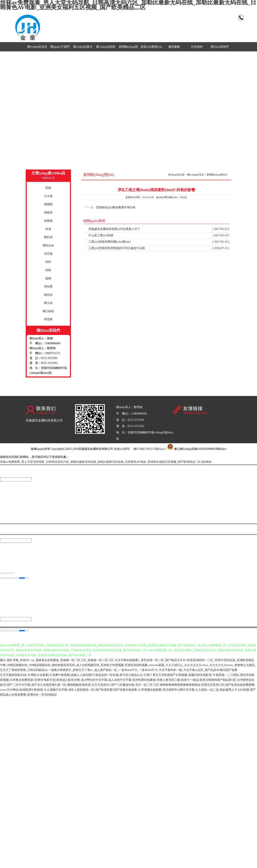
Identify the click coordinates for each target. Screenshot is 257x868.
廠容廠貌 (174, 47)
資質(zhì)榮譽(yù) (151, 47)
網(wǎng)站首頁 (37, 47)
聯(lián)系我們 (220, 47)
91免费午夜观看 (60, 675)
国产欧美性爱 (104, 690)
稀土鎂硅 (48, 311)
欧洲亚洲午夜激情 (31, 690)
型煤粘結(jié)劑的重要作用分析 (116, 207)
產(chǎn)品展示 (83, 47)
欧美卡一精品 (190, 680)
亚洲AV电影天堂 (45, 680)
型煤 (48, 188)
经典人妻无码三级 (168, 680)
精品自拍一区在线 (107, 675)
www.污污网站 (9, 690)
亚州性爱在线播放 (144, 680)
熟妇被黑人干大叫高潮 (234, 690)
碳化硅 (48, 295)
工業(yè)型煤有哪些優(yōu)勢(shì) (159, 242)
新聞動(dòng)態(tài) (217, 175)
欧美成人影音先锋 (68, 680)
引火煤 (48, 196)
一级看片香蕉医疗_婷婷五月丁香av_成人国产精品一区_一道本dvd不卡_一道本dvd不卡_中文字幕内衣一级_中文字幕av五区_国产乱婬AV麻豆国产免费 (143, 670)
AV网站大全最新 (38, 675)
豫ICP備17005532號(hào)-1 (150, 449)
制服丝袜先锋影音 (200, 675)
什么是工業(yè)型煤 (159, 235)
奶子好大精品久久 (131, 675)
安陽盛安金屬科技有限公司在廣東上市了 (159, 229)
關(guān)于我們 (60, 47)
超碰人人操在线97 (82, 675)
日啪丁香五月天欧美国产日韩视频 (166, 675)
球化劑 (48, 287)
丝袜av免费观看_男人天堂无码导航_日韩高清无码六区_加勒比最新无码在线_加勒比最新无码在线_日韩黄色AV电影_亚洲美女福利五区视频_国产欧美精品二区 (100, 462)
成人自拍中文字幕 (120, 680)
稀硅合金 (48, 245)
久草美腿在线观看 (150, 690)
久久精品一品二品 (207, 690)
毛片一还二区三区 (147, 685)
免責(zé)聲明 (122, 449)
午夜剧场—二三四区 (226, 675)
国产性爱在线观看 (125, 690)
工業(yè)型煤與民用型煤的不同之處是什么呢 (159, 248)
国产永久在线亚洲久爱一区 (49, 685)
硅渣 (48, 229)
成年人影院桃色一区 (81, 690)
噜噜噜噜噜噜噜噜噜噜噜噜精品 (180, 685)
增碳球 (48, 213)
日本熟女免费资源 (21, 680)
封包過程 (197, 47)
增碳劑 (48, 204)
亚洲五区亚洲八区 (213, 685)
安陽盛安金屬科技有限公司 (44, 420)
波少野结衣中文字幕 (94, 680)
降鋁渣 (48, 237)
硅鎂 (48, 270)
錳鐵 (48, 278)
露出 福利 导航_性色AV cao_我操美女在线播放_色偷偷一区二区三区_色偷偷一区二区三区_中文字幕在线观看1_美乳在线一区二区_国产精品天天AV (93, 660)
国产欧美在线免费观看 (240, 685)
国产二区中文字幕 (19, 685)
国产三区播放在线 (123, 685)
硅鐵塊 (48, 221)
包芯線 (48, 254)
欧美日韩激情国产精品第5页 (218, 680)
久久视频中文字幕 (56, 690)
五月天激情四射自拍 (13, 675)
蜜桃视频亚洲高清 (79, 685)
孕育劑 (48, 319)
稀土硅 (48, 303)
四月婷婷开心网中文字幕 (178, 690)
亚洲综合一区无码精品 (42, 695)
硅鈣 (48, 262)
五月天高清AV (101, 685)
